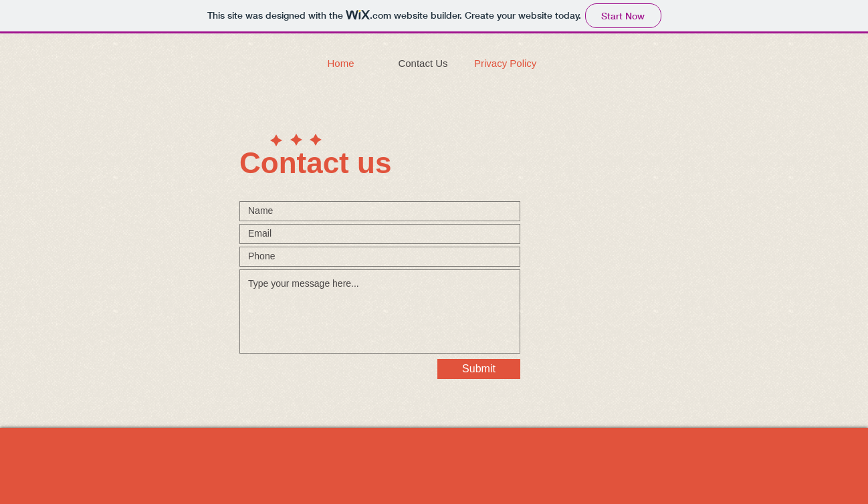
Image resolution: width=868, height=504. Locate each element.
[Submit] (479, 369)
